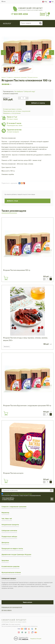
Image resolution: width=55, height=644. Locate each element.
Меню (4, 1)
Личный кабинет (43, 14)
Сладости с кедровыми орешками (17, 77)
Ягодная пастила (33, 77)
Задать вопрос (27, 602)
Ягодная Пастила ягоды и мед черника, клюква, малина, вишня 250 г (25, 339)
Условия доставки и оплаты (12, 109)
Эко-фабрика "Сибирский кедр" (25, 92)
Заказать (7, 347)
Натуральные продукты (10, 525)
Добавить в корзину (38, 103)
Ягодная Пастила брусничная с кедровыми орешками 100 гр (27, 406)
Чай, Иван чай (7, 519)
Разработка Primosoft (36, 639)
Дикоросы (5, 543)
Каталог (4, 77)
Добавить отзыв (12, 201)
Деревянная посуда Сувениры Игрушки (16, 555)
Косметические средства (10, 567)
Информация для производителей (12, 607)
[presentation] (5, 49)
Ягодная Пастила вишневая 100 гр (17, 270)
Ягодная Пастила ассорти (13, 473)
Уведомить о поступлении (12, 113)
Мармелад (5, 513)
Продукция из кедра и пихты (12, 549)
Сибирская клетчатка (9, 531)
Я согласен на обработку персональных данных (17, 494)
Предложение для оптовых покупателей (17, 111)
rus (51, 2)
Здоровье (5, 561)
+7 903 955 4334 (19, 14)
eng (45, 2)
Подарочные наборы (9, 537)
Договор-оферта (7, 610)
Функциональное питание (11, 573)
